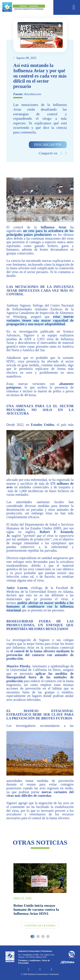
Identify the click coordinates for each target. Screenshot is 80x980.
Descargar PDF (48, 145)
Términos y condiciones (29, 960)
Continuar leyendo (40, 925)
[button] (33, 936)
